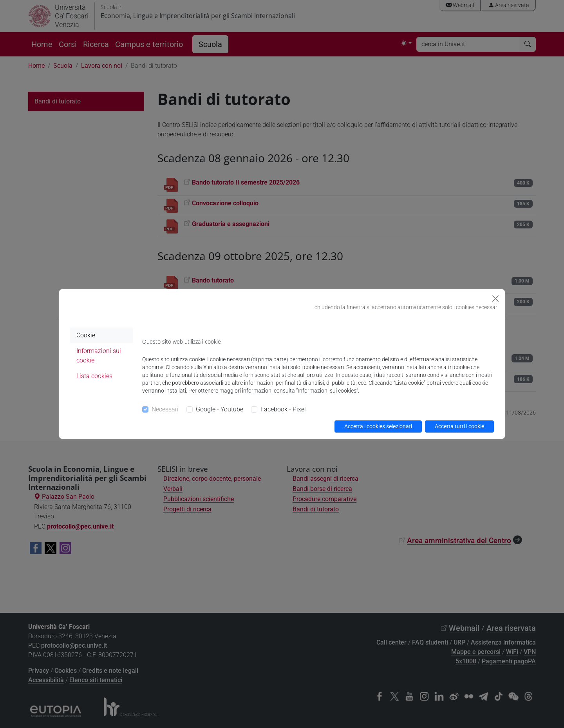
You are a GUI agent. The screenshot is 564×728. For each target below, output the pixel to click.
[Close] (495, 299)
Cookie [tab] (86, 335)
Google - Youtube (220, 409)
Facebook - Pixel (283, 409)
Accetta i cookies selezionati (378, 426)
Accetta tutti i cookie (459, 426)
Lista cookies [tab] (94, 376)
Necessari (165, 409)
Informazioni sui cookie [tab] (99, 356)
